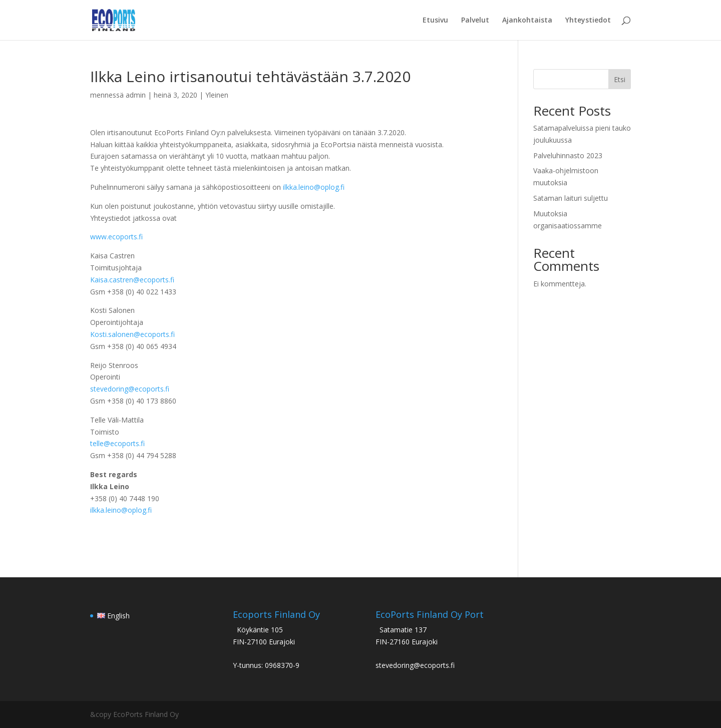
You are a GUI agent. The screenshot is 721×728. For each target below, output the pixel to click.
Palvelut (475, 21)
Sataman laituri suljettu (571, 198)
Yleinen (217, 95)
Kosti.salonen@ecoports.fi (132, 334)
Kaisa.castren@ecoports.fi (132, 280)
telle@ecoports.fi (117, 443)
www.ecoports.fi (116, 237)
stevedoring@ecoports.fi (130, 389)
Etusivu (435, 21)
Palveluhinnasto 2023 (568, 155)
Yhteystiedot (588, 21)
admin (136, 95)
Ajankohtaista (527, 21)
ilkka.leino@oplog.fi (314, 187)
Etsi (620, 79)
